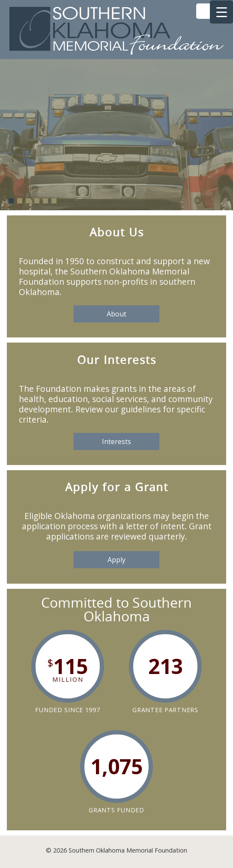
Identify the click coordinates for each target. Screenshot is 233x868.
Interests (116, 441)
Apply (116, 560)
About (116, 314)
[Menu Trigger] (221, 12)
